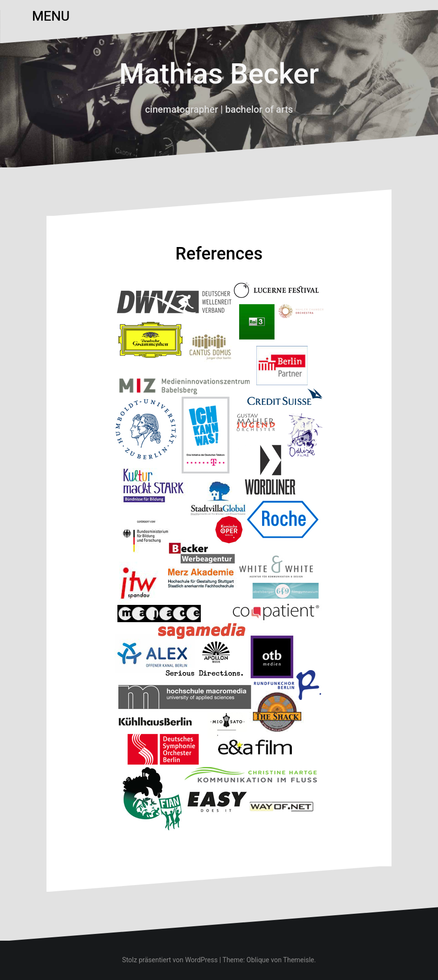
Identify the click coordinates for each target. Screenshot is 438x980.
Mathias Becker (219, 74)
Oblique (258, 960)
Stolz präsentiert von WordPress (170, 960)
